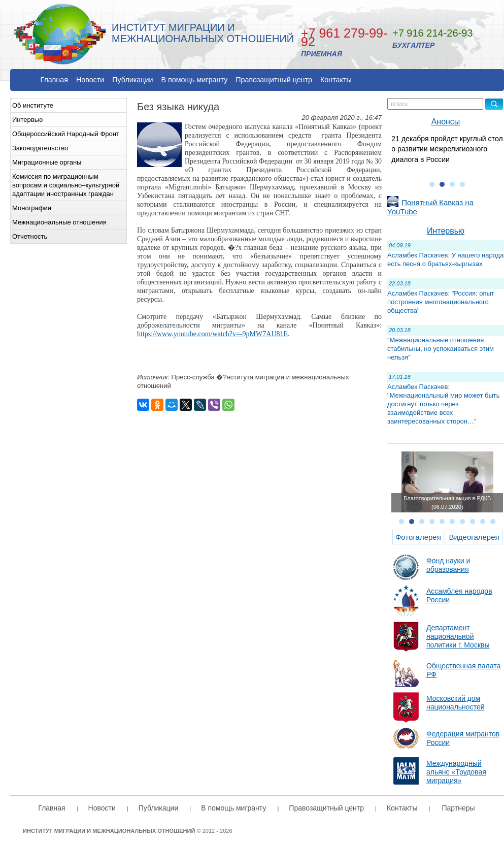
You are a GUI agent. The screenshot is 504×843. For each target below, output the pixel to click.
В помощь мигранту (194, 80)
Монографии (32, 208)
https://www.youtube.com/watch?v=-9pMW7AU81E (212, 334)
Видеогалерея (474, 537)
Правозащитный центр (274, 80)
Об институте (33, 105)
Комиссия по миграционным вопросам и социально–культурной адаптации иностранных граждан (66, 185)
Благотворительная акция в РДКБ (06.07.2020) (447, 502)
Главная (54, 80)
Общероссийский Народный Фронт (66, 134)
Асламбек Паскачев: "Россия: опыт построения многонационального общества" (441, 302)
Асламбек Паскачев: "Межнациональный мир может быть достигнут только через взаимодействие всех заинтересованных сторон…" (444, 404)
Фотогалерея (418, 537)
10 (493, 522)
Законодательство (40, 148)
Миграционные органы (47, 162)
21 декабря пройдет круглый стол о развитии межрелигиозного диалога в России (447, 149)
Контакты (336, 80)
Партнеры (458, 808)
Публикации (132, 80)
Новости (90, 80)
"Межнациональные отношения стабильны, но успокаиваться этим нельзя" (441, 349)
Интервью (27, 120)
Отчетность (30, 236)
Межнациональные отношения (59, 222)
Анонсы (446, 122)
